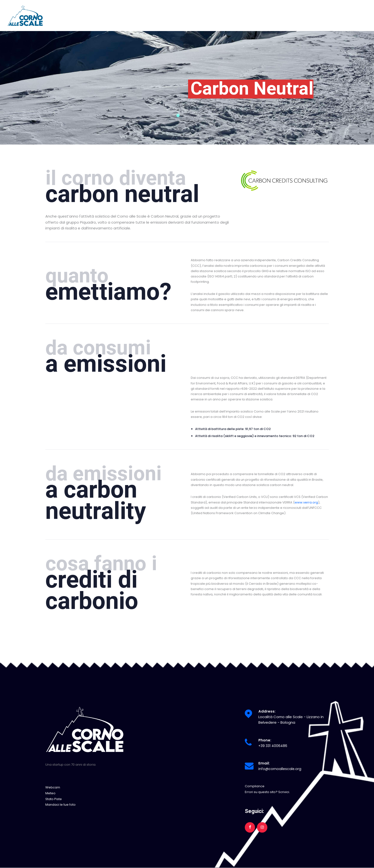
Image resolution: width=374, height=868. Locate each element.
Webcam (53, 787)
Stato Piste (54, 799)
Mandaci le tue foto (60, 804)
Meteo (50, 793)
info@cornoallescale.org (280, 769)
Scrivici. (284, 792)
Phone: (265, 740)
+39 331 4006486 (273, 746)
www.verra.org (306, 502)
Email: (264, 763)
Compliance (255, 786)
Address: (267, 711)
